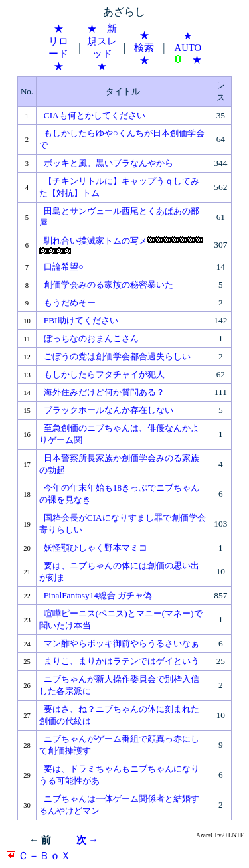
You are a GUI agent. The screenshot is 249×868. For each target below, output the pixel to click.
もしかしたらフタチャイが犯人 (104, 374)
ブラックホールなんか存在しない (109, 410)
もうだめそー (70, 303)
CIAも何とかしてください (95, 115)
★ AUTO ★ (188, 48)
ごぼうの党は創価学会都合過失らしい (117, 356)
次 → (87, 840)
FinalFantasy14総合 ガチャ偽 (98, 595)
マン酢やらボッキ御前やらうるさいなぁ (122, 643)
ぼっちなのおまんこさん (91, 338)
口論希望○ (64, 267)
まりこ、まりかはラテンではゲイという (122, 661)
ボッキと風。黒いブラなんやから (109, 163)
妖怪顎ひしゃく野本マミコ (96, 548)
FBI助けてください (81, 320)
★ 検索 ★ (149, 48)
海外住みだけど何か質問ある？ (104, 392)
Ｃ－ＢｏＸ (39, 856)
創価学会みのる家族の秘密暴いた (109, 285)
